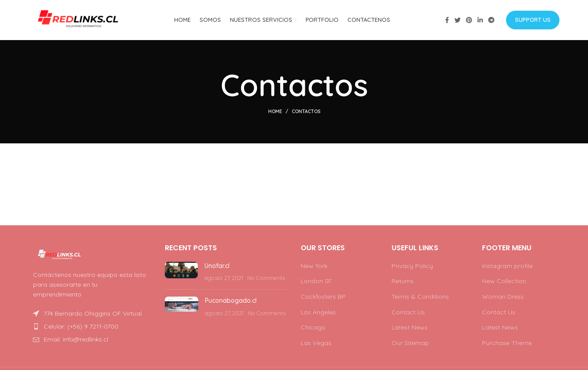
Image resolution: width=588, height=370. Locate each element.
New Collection (504, 281)
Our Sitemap (410, 343)
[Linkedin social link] (480, 20)
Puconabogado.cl (231, 301)
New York (314, 266)
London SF (316, 281)
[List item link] (90, 326)
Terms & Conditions (420, 297)
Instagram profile (507, 266)
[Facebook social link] (447, 20)
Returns (403, 281)
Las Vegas (316, 343)
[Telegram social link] (491, 20)
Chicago (313, 327)
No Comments (266, 278)
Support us (533, 20)
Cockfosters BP (323, 297)
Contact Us (408, 312)
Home (275, 111)
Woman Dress (503, 297)
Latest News (410, 327)
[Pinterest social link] (469, 20)
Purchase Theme (507, 343)
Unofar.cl (217, 266)
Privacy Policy (412, 266)
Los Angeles (318, 312)
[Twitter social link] (457, 20)
